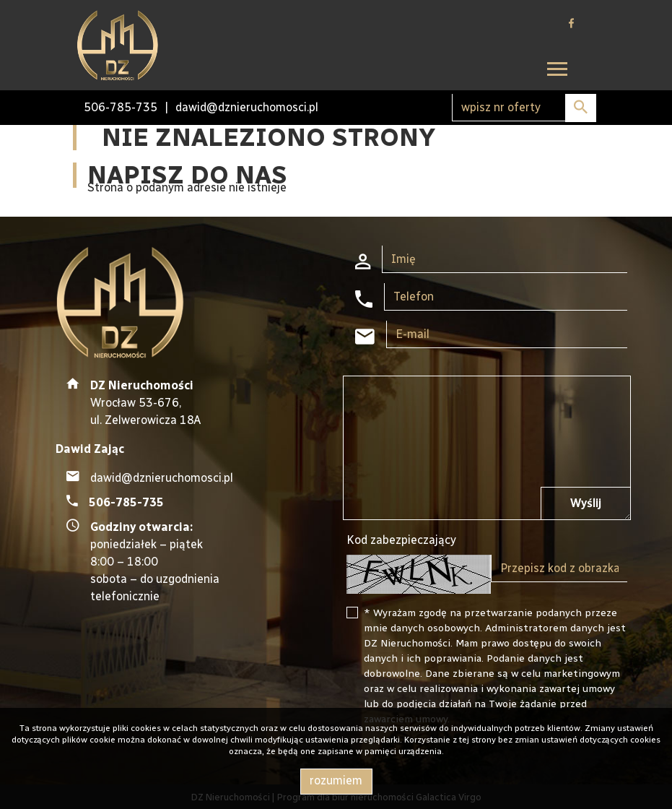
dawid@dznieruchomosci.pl (247, 107)
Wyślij (586, 503)
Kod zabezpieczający (401, 540)
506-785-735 (121, 107)
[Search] (524, 108)
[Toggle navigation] (557, 71)
